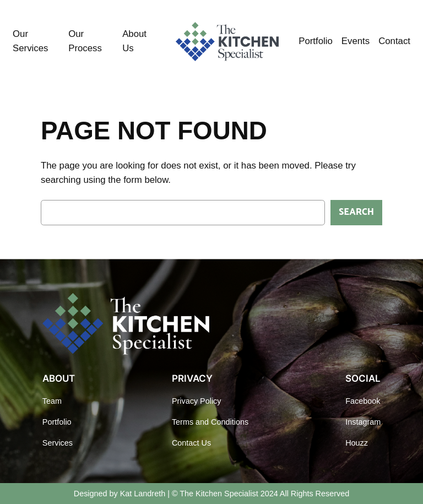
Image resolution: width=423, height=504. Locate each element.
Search (356, 212)
